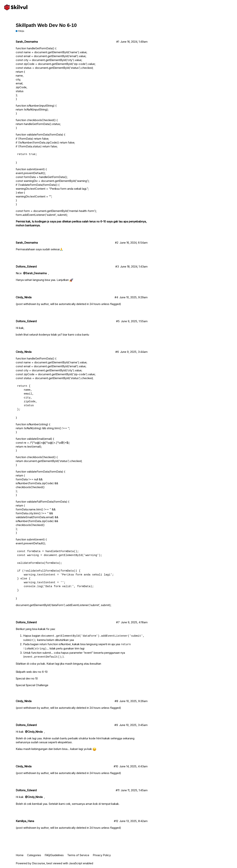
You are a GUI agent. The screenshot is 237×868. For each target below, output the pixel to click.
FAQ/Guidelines (54, 855)
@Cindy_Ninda (34, 732)
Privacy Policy (102, 855)
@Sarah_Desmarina (35, 273)
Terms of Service (78, 855)
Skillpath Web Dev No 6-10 (46, 25)
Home (20, 855)
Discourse (39, 863)
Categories (34, 855)
